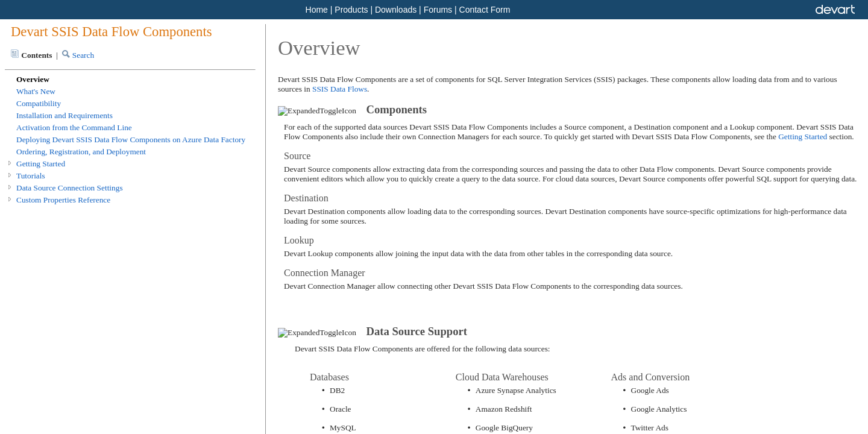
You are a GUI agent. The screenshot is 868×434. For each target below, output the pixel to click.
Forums (438, 10)
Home (317, 10)
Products (351, 10)
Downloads (396, 10)
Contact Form (485, 10)
